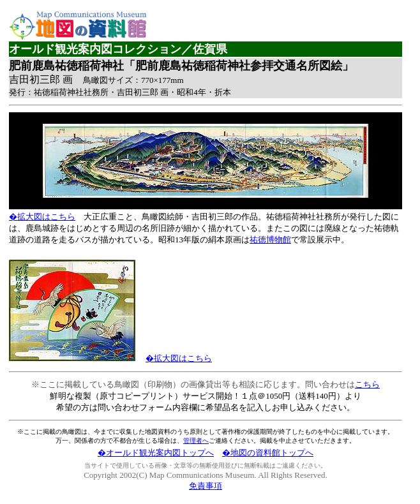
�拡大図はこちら (42, 217)
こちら (367, 384)
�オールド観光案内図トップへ (156, 453)
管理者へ (196, 441)
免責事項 (206, 486)
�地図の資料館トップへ (268, 453)
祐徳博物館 (270, 240)
